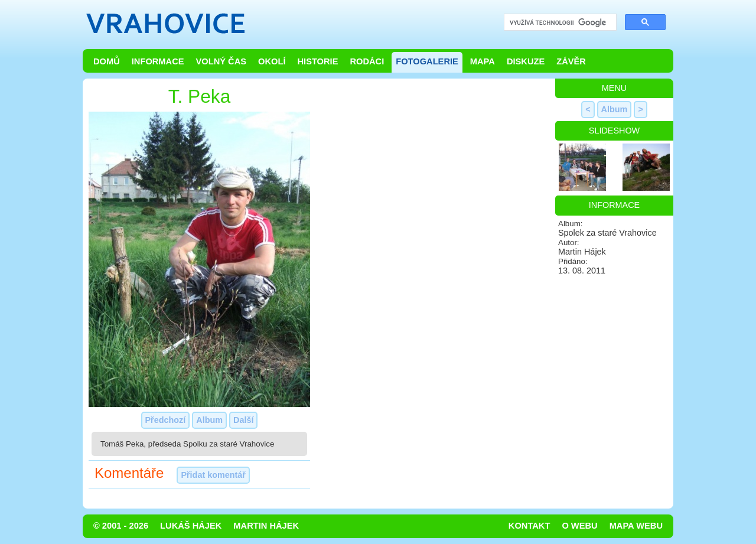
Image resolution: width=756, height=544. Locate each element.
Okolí (272, 61)
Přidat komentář (213, 475)
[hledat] (559, 23)
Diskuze (526, 61)
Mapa (483, 61)
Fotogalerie (427, 61)
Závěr (571, 61)
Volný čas (221, 61)
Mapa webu (636, 526)
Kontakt (529, 526)
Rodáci (367, 61)
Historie (317, 61)
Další (243, 420)
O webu (579, 526)
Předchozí (166, 420)
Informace (158, 61)
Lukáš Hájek (191, 526)
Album (209, 420)
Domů (107, 61)
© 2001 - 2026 (121, 526)
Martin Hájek (266, 526)
